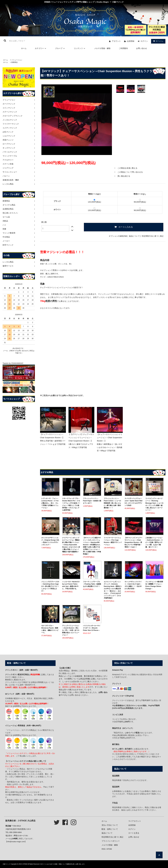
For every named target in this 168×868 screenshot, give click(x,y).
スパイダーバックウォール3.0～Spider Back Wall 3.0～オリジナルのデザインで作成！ (133, 502)
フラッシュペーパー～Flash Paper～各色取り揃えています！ (92, 501)
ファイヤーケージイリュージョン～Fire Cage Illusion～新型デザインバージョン (113, 541)
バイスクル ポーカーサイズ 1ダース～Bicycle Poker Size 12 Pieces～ (92, 628)
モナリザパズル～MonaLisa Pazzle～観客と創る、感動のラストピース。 (50, 629)
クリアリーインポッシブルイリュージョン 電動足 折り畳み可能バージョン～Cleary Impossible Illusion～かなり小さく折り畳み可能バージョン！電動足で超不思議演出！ (71, 545)
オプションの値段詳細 (118, 236)
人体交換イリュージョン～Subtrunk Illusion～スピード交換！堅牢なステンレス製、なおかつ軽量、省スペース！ (154, 542)
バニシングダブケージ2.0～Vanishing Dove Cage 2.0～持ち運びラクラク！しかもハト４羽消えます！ (50, 586)
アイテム (158, 41)
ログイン (144, 41)
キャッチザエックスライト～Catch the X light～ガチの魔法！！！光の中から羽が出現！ (133, 585)
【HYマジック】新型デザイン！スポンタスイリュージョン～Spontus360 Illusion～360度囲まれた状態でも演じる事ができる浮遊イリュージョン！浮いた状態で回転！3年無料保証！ (92, 546)
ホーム (24, 48)
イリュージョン (17, 60)
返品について (134, 236)
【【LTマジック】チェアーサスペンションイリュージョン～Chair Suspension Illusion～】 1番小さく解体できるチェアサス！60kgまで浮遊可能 (81, 441)
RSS (103, 849)
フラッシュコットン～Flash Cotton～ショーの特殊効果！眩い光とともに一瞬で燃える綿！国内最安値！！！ (112, 503)
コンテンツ (80, 48)
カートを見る (134, 833)
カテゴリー (41, 48)
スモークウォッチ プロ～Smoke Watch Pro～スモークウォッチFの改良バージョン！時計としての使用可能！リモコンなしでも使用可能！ (71, 504)
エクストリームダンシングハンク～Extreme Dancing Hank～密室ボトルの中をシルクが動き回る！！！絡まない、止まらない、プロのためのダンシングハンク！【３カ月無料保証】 (113, 590)
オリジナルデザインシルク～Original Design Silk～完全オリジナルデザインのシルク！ (50, 541)
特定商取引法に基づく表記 (153, 236)
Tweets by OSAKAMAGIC (13, 363)
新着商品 (14, 62)
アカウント (116, 41)
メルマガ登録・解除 (102, 48)
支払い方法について (110, 825)
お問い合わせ (142, 48)
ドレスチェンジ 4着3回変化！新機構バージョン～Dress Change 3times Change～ (154, 585)
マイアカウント (135, 821)
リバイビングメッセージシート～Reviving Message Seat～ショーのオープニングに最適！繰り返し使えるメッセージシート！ (154, 504)
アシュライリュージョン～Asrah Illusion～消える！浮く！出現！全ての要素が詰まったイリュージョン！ (71, 630)
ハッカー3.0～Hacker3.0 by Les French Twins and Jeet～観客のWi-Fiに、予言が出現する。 (71, 585)
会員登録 (131, 41)
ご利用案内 (123, 48)
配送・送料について (110, 829)
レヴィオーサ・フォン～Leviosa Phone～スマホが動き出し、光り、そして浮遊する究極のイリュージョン (50, 503)
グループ (60, 48)
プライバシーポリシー (111, 841)
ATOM (109, 849)
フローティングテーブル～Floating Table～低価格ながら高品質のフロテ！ (92, 584)
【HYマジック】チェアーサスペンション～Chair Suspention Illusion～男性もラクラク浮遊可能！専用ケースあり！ (133, 542)
